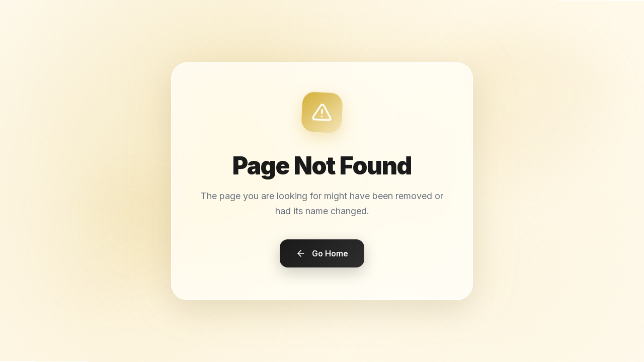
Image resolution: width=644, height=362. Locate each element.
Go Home (322, 253)
